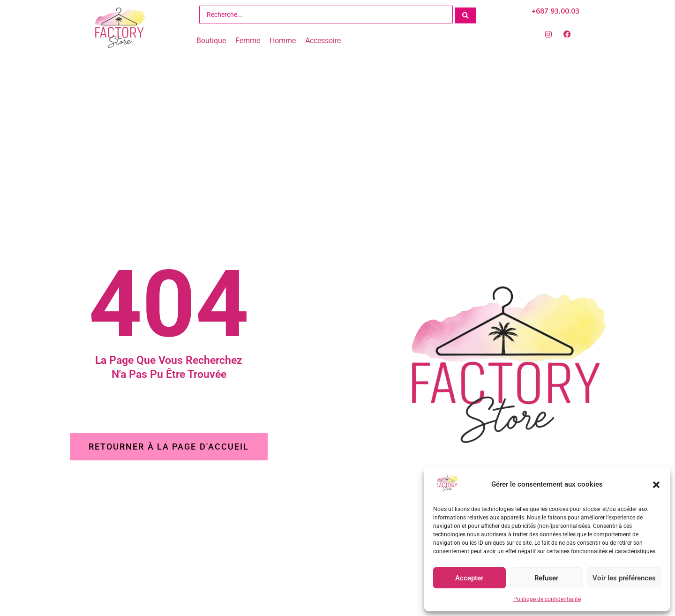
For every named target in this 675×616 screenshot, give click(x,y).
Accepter (469, 578)
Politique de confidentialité (547, 599)
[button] (656, 485)
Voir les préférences (624, 578)
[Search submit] (465, 15)
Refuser (546, 578)
